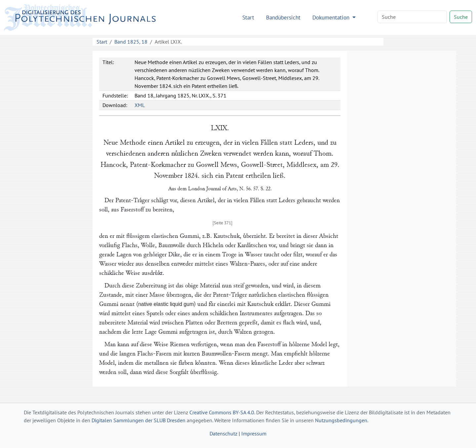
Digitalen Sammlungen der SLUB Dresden (139, 420)
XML (140, 105)
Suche (461, 17)
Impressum (254, 433)
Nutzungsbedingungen (341, 420)
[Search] (412, 17)
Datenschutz (223, 433)
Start (248, 17)
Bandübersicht (283, 17)
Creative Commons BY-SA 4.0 (222, 412)
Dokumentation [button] (332, 17)
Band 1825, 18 (131, 42)
